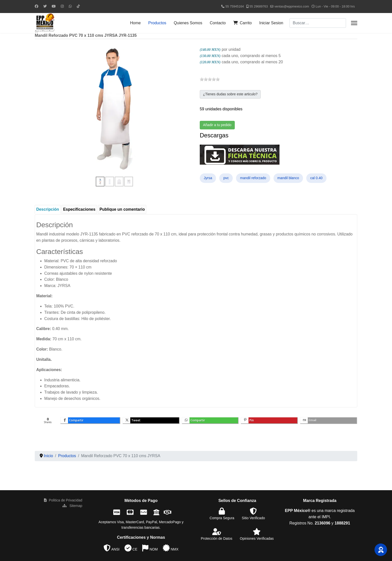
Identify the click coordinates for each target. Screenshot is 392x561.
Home (135, 23)
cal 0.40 (316, 178)
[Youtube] (54, 6)
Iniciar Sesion (271, 23)
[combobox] (318, 23)
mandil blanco (288, 178)
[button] (381, 550)
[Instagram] (62, 6)
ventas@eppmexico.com (292, 7)
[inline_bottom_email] (329, 421)
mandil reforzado (253, 178)
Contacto (218, 23)
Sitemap (72, 507)
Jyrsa (208, 178)
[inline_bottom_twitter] (151, 421)
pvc (226, 178)
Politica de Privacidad (63, 501)
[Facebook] (36, 6)
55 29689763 (259, 7)
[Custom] (78, 6)
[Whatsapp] (70, 6)
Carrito (242, 23)
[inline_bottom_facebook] (90, 421)
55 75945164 (235, 7)
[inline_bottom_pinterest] (270, 421)
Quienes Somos (188, 23)
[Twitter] (45, 6)
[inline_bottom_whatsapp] (210, 421)
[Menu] (354, 23)
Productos (157, 23)
